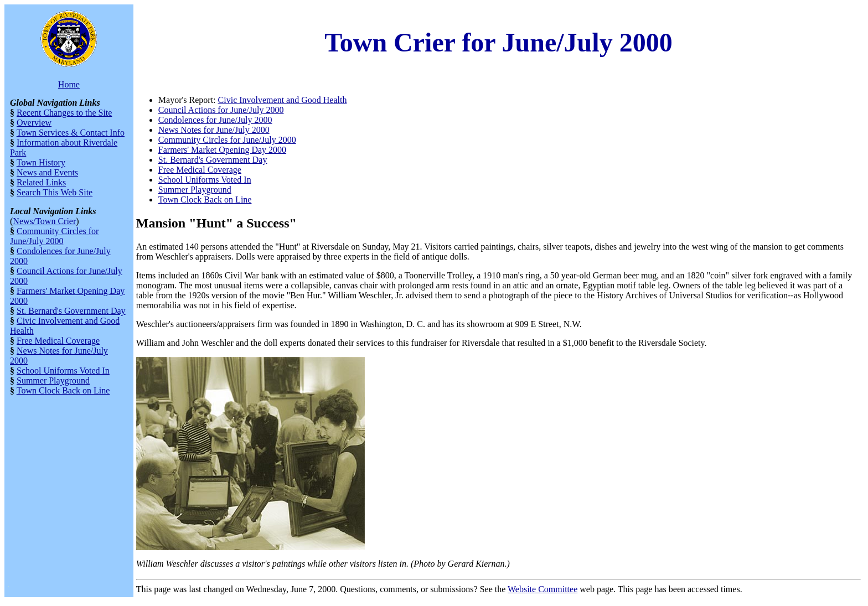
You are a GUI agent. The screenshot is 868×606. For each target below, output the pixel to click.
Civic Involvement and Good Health (283, 100)
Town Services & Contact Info (71, 133)
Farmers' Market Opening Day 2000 (222, 150)
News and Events (47, 172)
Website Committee (542, 589)
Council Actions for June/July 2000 (221, 110)
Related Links (41, 182)
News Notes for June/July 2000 (214, 130)
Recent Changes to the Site (64, 113)
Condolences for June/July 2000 (215, 120)
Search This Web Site (55, 192)
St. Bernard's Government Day (71, 311)
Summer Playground (53, 380)
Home (69, 84)
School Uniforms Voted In (63, 371)
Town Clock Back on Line (63, 390)
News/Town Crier (44, 221)
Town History (41, 162)
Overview (34, 123)
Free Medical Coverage (58, 341)
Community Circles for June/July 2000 (54, 236)
